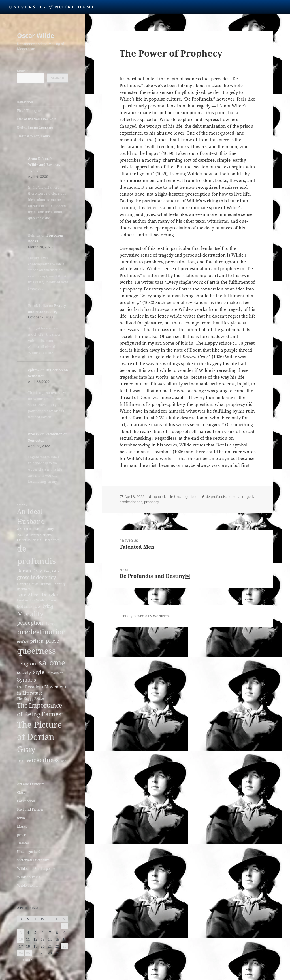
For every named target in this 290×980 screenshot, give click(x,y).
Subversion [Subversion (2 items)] (55, 673)
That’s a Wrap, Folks (33, 136)
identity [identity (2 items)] (59, 584)
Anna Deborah (40, 159)
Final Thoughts (29, 111)
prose (21, 835)
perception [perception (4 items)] (30, 623)
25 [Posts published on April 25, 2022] (28, 953)
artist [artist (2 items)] (28, 529)
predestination (131, 502)
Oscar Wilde (36, 35)
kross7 (34, 434)
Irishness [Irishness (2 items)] (24, 589)
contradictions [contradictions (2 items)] (41, 535)
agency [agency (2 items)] (22, 504)
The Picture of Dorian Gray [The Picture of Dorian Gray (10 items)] (40, 737)
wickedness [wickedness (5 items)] (42, 760)
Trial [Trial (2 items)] (21, 761)
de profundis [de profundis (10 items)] (36, 555)
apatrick (159, 497)
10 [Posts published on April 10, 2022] (21, 939)
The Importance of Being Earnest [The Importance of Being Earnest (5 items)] (40, 710)
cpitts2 (34, 370)
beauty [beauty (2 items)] (49, 529)
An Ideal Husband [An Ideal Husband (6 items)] (31, 516)
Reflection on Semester (35, 128)
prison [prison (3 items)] (37, 641)
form (21, 818)
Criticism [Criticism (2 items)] (24, 540)
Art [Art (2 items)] (19, 529)
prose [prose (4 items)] (53, 641)
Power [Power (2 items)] (50, 623)
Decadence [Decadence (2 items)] (52, 540)
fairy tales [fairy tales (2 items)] (52, 571)
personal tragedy (241, 497)
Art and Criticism (31, 784)
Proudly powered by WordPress (145, 616)
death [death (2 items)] (37, 540)
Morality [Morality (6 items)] (30, 614)
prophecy (152, 502)
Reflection (25, 102)
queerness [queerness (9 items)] (36, 651)
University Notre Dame (52, 7)
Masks (22, 826)
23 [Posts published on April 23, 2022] (65, 946)
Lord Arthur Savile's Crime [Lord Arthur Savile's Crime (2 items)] (37, 600)
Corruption (26, 801)
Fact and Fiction (30, 809)
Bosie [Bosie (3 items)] (23, 534)
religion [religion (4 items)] (27, 664)
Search (23, 71)
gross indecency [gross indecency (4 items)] (37, 577)
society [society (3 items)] (24, 672)
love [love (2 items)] (38, 606)
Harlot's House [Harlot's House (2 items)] (28, 584)
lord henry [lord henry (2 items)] (25, 606)
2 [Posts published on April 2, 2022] (64, 926)
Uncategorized (29, 852)
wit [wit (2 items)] (63, 761)
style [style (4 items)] (39, 672)
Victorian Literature (33, 860)
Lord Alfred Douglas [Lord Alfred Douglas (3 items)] (38, 595)
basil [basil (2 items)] (38, 529)
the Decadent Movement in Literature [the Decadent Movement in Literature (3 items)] (42, 690)
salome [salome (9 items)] (52, 662)
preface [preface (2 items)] (23, 641)
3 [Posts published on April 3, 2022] (21, 933)
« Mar (27, 960)
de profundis (216, 497)
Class (21, 793)
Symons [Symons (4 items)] (26, 680)
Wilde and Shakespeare (36, 869)
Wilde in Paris (28, 877)
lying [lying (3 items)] (48, 606)
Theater (23, 843)
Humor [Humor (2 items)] (46, 584)
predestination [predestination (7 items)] (41, 632)
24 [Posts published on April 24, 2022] (21, 953)
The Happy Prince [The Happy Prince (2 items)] (30, 699)
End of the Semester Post (36, 119)
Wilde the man (29, 885)
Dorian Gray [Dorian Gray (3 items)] (29, 571)
